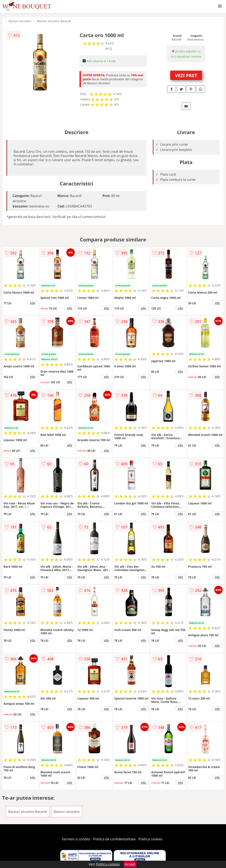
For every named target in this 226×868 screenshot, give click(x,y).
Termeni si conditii (76, 839)
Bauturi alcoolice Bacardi (54, 21)
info (33, 303)
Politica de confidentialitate (114, 839)
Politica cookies (150, 839)
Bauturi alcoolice (20, 21)
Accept (130, 864)
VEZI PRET (186, 75)
